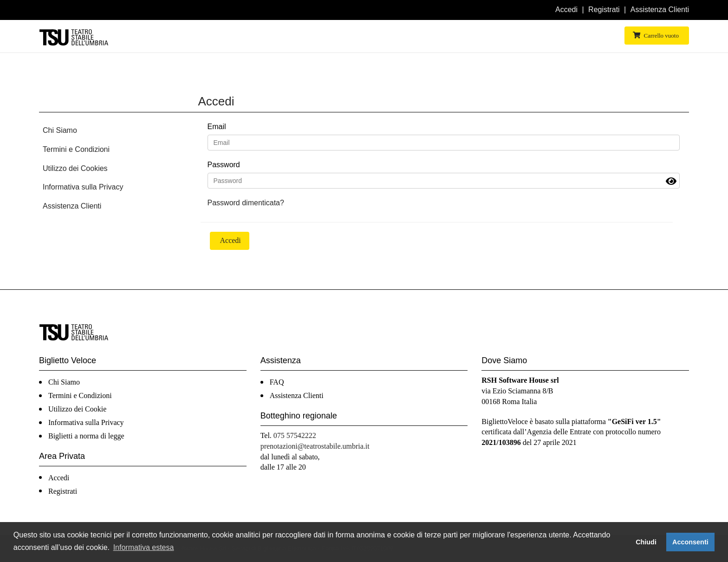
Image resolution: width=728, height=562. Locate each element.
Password (224, 165)
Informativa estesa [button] (144, 547)
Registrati (604, 10)
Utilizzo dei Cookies (75, 168)
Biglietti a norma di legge (86, 436)
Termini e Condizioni (76, 149)
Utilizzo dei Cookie (77, 409)
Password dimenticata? (246, 203)
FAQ (277, 382)
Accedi (566, 10)
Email (217, 127)
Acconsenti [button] (690, 542)
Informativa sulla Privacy (83, 187)
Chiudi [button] (646, 542)
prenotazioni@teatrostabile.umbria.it (315, 446)
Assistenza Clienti (660, 10)
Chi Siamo (60, 130)
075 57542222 (295, 435)
